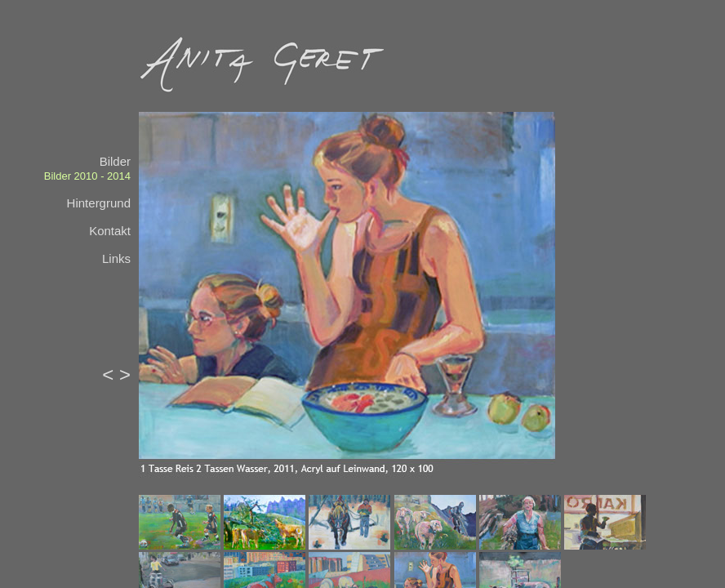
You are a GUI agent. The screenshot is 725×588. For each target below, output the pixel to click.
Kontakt (110, 231)
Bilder (115, 161)
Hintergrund (99, 203)
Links (116, 258)
